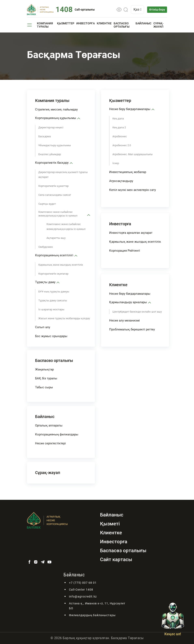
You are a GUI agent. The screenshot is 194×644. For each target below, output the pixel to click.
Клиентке (104, 23)
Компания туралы (45, 25)
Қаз (137, 9)
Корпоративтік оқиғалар (53, 274)
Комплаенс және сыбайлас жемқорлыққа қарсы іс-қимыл (58, 214)
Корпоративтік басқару (52, 163)
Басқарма (45, 136)
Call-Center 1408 (81, 590)
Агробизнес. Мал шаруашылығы (133, 154)
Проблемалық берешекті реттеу (132, 329)
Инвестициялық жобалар (128, 172)
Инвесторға (86, 23)
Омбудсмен (46, 247)
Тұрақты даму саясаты (53, 300)
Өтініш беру (157, 10)
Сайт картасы (116, 560)
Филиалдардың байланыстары (92, 615)
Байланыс (143, 23)
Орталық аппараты (49, 425)
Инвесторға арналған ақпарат (131, 233)
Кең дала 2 (119, 127)
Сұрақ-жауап (158, 25)
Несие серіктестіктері (50, 443)
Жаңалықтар (44, 369)
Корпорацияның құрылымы (56, 118)
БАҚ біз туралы (46, 378)
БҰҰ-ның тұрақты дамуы (54, 292)
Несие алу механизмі (124, 320)
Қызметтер (66, 23)
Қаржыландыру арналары (128, 302)
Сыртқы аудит (47, 204)
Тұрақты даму (45, 282)
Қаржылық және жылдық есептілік (61, 265)
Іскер (116, 163)
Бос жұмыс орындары (51, 336)
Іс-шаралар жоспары (51, 309)
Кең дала (118, 119)
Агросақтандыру (121, 181)
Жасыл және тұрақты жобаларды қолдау (64, 318)
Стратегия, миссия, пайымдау (56, 109)
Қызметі (110, 524)
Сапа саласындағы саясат (55, 195)
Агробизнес (120, 136)
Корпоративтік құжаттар (53, 186)
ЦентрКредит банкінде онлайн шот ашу (137, 312)
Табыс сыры (44, 387)
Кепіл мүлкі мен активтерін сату (133, 190)
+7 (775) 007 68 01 (83, 583)
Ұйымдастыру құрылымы (55, 145)
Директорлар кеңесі (51, 127)
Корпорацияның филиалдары (57, 434)
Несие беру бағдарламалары (130, 109)
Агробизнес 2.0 (122, 145)
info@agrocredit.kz (83, 596)
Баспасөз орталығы (122, 25)
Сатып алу (43, 327)
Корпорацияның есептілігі (54, 255)
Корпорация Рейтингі (125, 251)
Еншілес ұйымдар (50, 154)
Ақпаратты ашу (56, 238)
